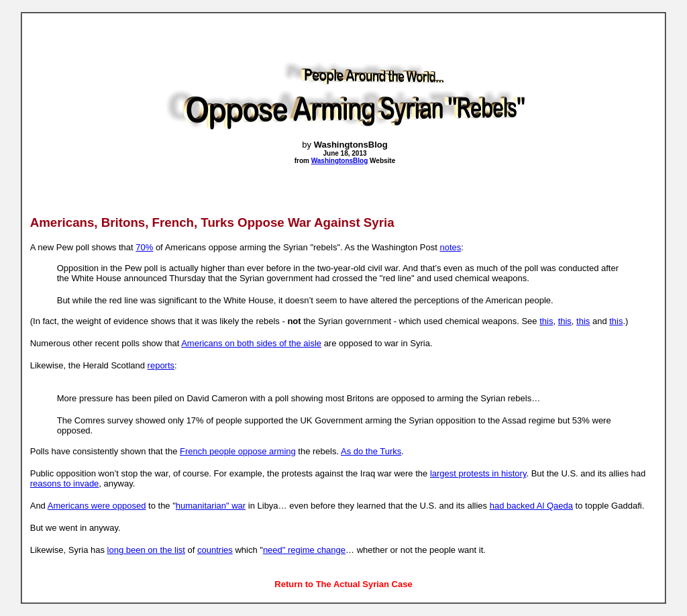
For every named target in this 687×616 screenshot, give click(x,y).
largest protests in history (478, 473)
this (546, 321)
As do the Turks (371, 451)
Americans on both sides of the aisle (251, 343)
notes (450, 247)
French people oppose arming (238, 451)
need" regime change (304, 550)
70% (144, 247)
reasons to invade (65, 483)
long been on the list (146, 550)
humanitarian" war (211, 506)
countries (215, 550)
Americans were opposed (97, 506)
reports (161, 365)
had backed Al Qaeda (531, 506)
